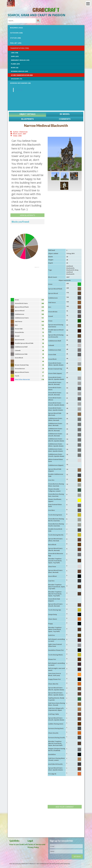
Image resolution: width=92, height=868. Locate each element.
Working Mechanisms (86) (20, 83)
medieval (70, 266)
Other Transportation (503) (22, 75)
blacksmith (70, 268)
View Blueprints (27, 215)
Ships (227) (15, 56)
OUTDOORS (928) (16, 33)
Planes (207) (15, 64)
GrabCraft (19, 90)
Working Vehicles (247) (19, 71)
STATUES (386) (15, 38)
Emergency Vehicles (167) (20, 60)
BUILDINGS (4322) (16, 28)
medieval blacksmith (70, 273)
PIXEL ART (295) (16, 43)
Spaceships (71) (16, 79)
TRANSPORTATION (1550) (19, 48)
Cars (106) (14, 53)
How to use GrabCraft (19, 844)
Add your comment (65, 807)
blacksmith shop (72, 270)
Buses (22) (15, 68)
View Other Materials (22, 379)
